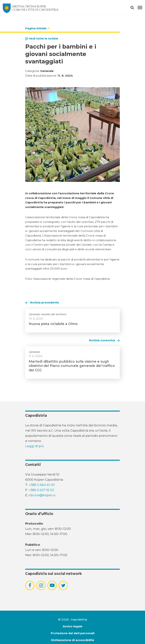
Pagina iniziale (36, 28)
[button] (135, 8)
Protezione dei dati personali (73, 633)
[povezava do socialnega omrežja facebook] (30, 585)
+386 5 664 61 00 (42, 485)
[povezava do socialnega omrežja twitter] (63, 585)
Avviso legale (72, 626)
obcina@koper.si (42, 495)
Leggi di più (35, 446)
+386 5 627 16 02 (41, 490)
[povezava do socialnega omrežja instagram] (41, 585)
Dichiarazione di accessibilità (72, 640)
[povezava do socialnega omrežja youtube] (52, 585)
